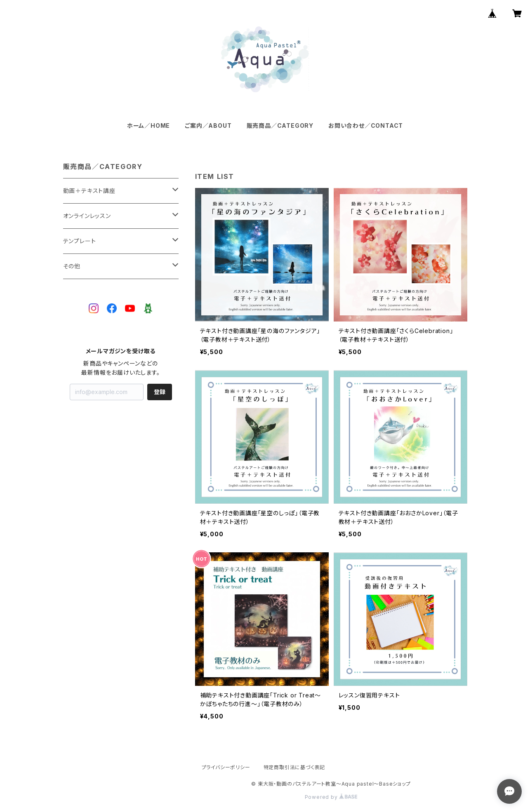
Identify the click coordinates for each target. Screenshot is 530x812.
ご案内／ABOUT (208, 126)
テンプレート (80, 241)
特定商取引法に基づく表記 (294, 767)
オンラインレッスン (87, 216)
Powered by (331, 797)
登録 (160, 392)
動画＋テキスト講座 (89, 191)
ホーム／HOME (148, 126)
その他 (72, 266)
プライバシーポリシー (226, 767)
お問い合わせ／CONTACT (366, 126)
